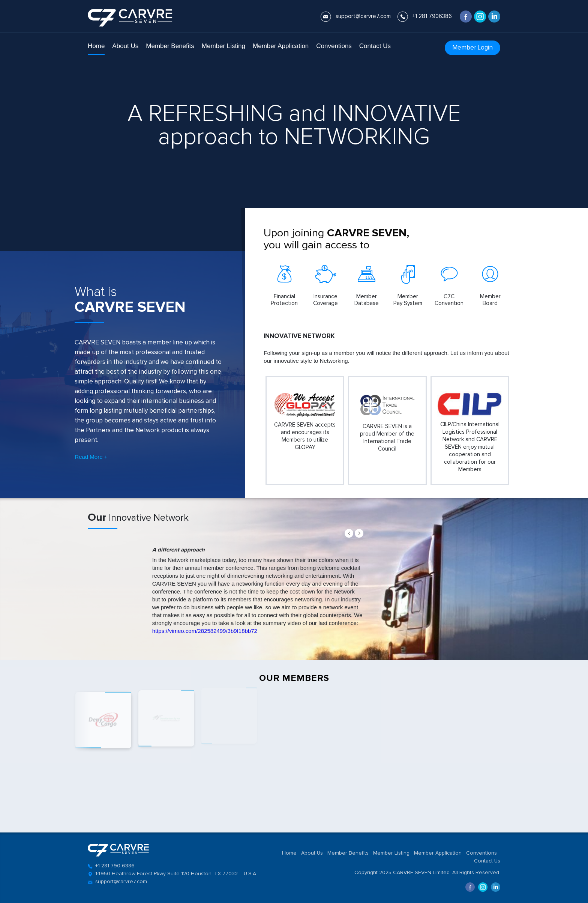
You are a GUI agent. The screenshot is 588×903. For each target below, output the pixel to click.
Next (359, 533)
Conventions (334, 46)
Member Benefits (170, 46)
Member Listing (223, 46)
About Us (125, 46)
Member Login (472, 48)
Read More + (91, 457)
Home (96, 46)
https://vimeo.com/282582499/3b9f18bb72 (205, 631)
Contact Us (375, 46)
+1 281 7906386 (432, 16)
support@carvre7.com (363, 16)
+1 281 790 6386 (115, 866)
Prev (349, 533)
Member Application (281, 46)
